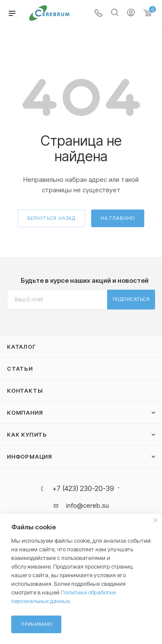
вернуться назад (51, 218)
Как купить (27, 435)
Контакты (25, 391)
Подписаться (131, 299)
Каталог (21, 347)
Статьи (20, 369)
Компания (25, 413)
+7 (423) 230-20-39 (83, 488)
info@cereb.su (87, 505)
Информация (30, 456)
